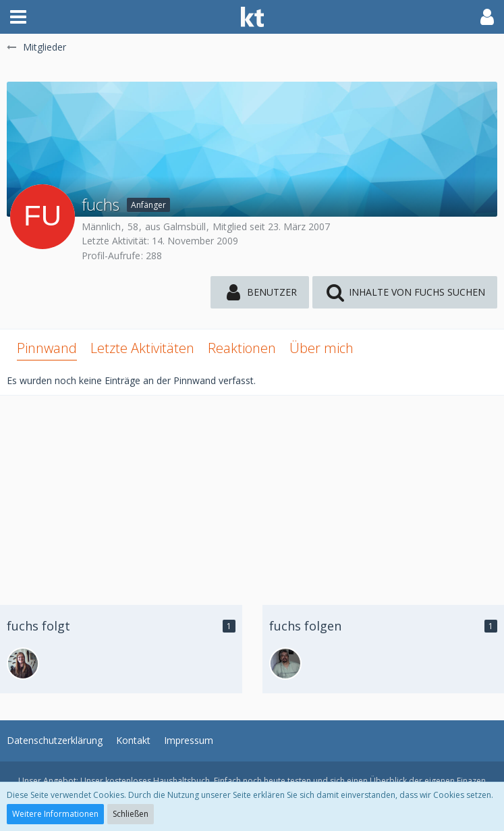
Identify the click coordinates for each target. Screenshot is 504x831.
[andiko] (285, 664)
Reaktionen (242, 348)
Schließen (131, 814)
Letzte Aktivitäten (142, 348)
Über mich (321, 348)
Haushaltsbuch (181, 781)
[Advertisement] (252, 490)
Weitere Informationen (55, 814)
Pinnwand (47, 348)
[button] (18, 17)
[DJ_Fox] (23, 664)
